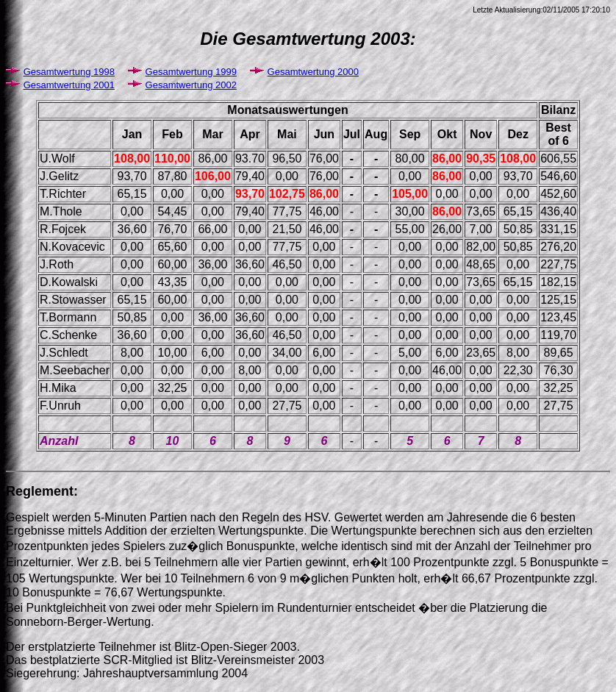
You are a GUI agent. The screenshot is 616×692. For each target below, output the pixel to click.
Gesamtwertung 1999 (191, 72)
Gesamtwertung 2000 (313, 72)
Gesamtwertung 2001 (69, 85)
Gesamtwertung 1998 (69, 72)
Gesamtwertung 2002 (191, 85)
